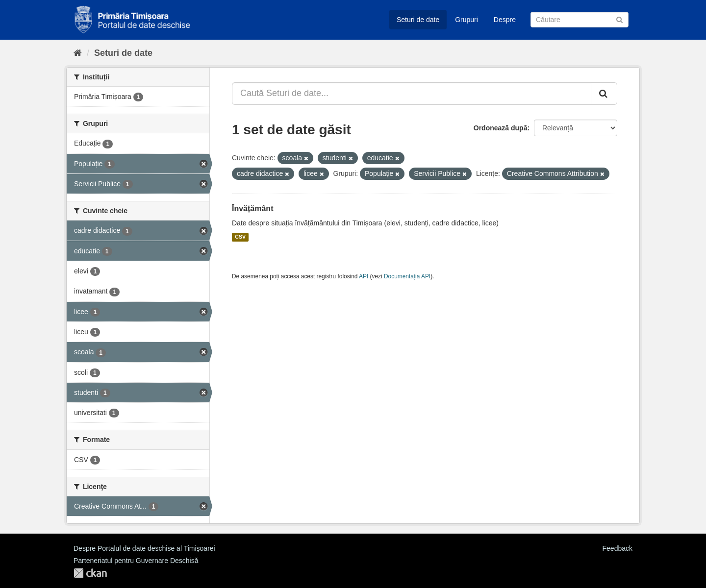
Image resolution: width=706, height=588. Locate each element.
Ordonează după (501, 128)
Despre (505, 20)
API (364, 276)
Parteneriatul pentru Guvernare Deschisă (136, 561)
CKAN (90, 573)
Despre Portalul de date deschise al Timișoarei (144, 548)
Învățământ (252, 208)
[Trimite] (619, 19)
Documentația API (407, 276)
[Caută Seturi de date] (580, 20)
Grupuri (466, 20)
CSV (240, 237)
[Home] (78, 53)
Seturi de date (418, 20)
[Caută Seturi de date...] (412, 94)
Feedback (618, 548)
